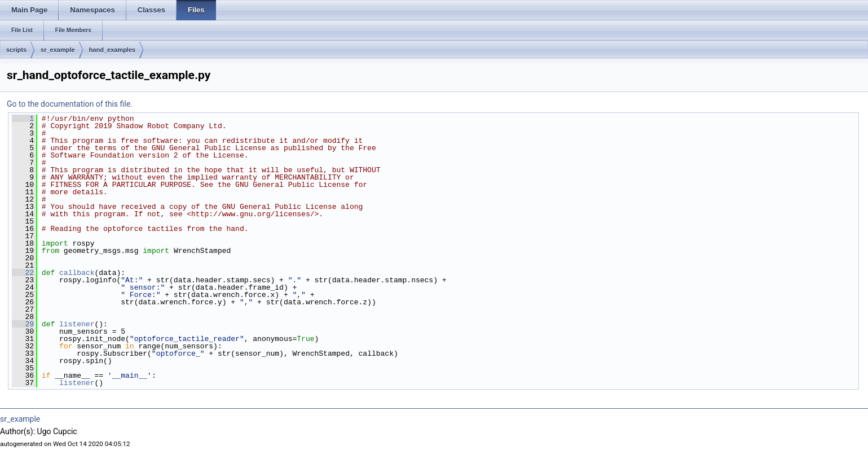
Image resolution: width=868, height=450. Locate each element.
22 (23, 273)
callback (77, 273)
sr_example (58, 50)
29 (23, 324)
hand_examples (113, 50)
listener (77, 324)
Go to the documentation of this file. (70, 104)
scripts (16, 50)
